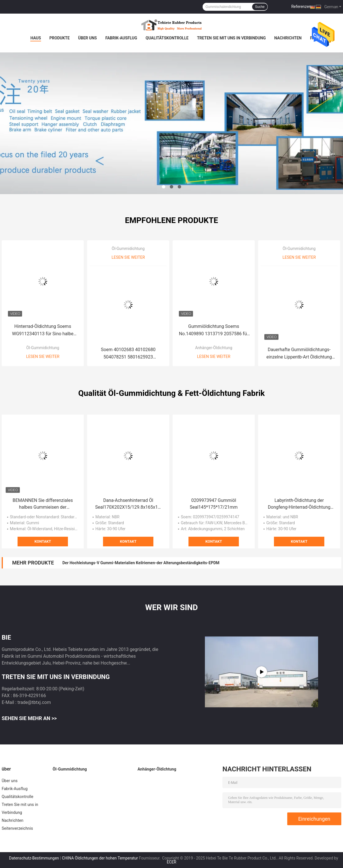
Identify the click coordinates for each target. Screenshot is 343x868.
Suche (260, 7)
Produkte (60, 38)
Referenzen (301, 7)
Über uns (87, 38)
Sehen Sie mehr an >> (29, 718)
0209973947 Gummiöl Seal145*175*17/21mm (214, 504)
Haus (36, 38)
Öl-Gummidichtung (43, 348)
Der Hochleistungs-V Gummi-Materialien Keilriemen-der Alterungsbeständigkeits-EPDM (141, 563)
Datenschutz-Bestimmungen (34, 858)
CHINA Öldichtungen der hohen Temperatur (100, 858)
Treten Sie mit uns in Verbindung (231, 38)
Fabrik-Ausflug (121, 38)
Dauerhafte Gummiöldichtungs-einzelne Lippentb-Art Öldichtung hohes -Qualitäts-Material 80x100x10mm (299, 354)
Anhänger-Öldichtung (214, 348)
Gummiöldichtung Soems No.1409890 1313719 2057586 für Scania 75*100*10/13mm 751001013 (214, 331)
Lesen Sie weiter (43, 356)
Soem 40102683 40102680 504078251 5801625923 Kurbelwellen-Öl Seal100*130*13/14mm (128, 354)
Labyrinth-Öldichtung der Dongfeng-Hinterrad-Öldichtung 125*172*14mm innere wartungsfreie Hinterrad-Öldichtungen (299, 504)
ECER (171, 862)
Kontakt (43, 541)
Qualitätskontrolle (167, 38)
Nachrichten (288, 38)
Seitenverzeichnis (17, 828)
